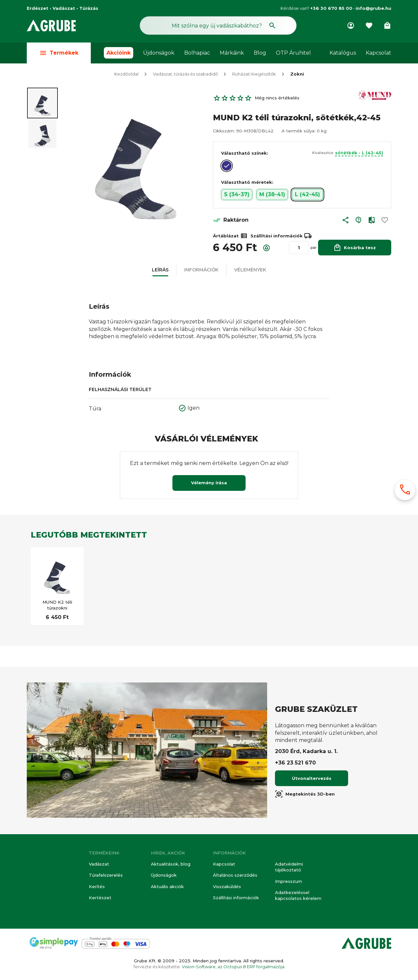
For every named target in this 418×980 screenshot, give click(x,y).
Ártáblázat (230, 236)
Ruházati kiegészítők (254, 75)
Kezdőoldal (126, 75)
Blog (260, 53)
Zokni (297, 75)
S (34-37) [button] (237, 195)
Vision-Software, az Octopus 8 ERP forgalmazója (233, 967)
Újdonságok (159, 53)
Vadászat (99, 864)
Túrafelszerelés (106, 875)
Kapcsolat (378, 53)
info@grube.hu (373, 8)
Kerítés (97, 886)
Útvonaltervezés (312, 779)
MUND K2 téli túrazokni (57, 606)
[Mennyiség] (299, 248)
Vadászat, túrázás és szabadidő (185, 75)
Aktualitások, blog (171, 864)
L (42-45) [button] (307, 195)
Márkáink (232, 53)
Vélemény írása (209, 483)
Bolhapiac (197, 53)
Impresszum (289, 881)
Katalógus (343, 53)
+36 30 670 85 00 (331, 8)
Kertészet (100, 898)
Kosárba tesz (355, 248)
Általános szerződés (235, 875)
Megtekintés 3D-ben (305, 795)
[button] (346, 222)
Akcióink (119, 53)
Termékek (59, 53)
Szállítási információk (236, 898)
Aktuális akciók (167, 886)
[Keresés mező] (218, 26)
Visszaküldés (227, 886)
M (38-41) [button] (272, 195)
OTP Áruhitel (293, 53)
